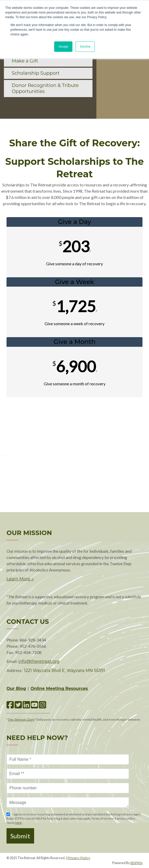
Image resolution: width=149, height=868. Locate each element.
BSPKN (136, 863)
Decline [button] (85, 47)
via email (75, 469)
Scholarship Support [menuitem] (36, 73)
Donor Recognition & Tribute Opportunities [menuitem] (45, 88)
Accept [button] (63, 47)
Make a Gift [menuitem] (25, 61)
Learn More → (20, 579)
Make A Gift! (74, 422)
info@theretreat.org (39, 661)
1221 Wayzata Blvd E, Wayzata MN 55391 (64, 671)
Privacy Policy (79, 858)
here (18, 823)
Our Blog (16, 688)
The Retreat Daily (21, 719)
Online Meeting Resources (59, 688)
